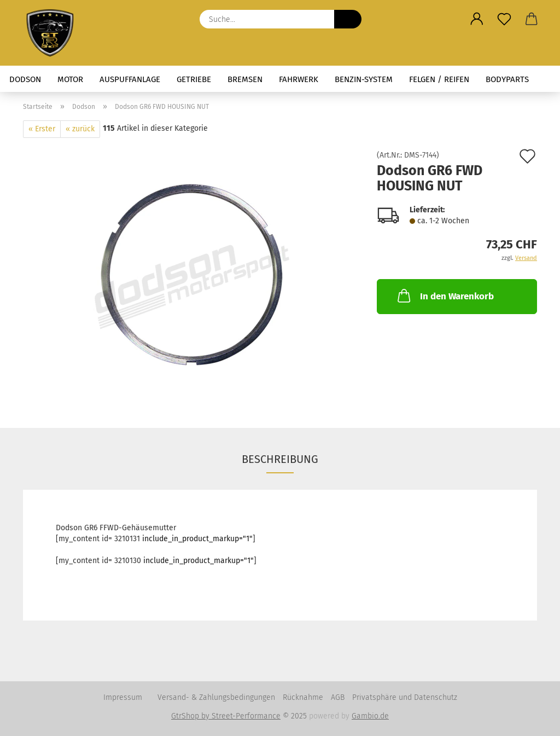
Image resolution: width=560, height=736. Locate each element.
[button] (477, 19)
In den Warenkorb (445, 295)
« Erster (42, 129)
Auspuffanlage (130, 79)
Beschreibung (280, 459)
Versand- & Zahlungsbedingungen (216, 697)
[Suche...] (348, 19)
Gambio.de (370, 716)
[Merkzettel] (504, 19)
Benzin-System (364, 79)
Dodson (25, 79)
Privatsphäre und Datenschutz (405, 697)
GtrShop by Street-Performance (226, 716)
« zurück (80, 129)
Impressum (123, 697)
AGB (338, 697)
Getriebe (194, 79)
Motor (70, 79)
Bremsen (245, 79)
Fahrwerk (299, 79)
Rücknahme (303, 697)
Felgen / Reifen (439, 79)
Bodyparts (507, 79)
